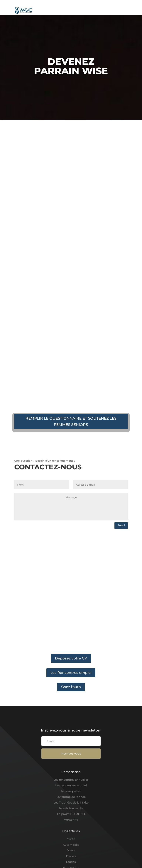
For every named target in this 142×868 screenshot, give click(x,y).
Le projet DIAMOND (71, 814)
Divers (71, 850)
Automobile (71, 845)
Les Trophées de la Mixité (71, 803)
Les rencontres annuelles (71, 780)
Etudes (71, 862)
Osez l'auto (71, 687)
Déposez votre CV (71, 658)
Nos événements (71, 808)
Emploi (71, 856)
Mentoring (71, 820)
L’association (71, 772)
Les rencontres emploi (71, 785)
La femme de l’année (71, 797)
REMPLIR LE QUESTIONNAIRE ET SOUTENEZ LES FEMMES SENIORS (71, 421)
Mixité (71, 839)
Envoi (121, 525)
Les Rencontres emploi (71, 673)
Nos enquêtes (71, 791)
